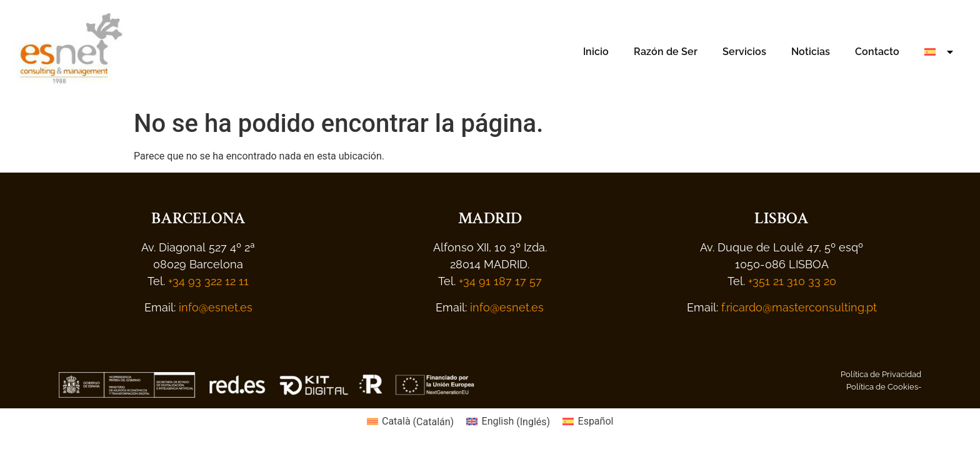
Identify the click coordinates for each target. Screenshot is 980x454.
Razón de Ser (666, 52)
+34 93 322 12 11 (208, 281)
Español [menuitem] (596, 421)
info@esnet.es (216, 307)
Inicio (596, 52)
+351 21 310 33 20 (792, 281)
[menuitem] (940, 52)
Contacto (877, 52)
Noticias (811, 52)
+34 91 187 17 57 (500, 281)
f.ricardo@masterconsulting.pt (797, 307)
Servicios (744, 52)
